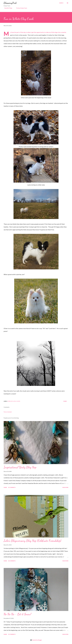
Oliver (18, 401)
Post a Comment (8, 412)
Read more (65, 487)
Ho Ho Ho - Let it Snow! (17, 614)
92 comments (12, 487)
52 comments (12, 634)
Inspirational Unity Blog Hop (20, 467)
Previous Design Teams (21, 8)
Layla (15, 401)
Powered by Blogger (36, 640)
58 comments (12, 561)
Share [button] (65, 401)
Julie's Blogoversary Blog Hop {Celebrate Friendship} (32, 541)
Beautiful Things (7, 8)
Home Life (10, 401)
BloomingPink (10, 3)
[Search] (61, 3)
